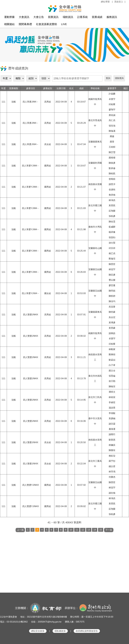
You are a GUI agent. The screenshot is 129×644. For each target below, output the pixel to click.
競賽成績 (97, 17)
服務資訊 (112, 17)
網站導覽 (105, 2)
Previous (5, 42)
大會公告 (39, 17)
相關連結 (9, 24)
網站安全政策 (38, 631)
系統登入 (119, 2)
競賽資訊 (53, 17)
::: (99, 2)
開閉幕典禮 (25, 24)
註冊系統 (83, 17)
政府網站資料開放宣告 (87, 631)
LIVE (64, 24)
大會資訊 (24, 17)
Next (124, 42)
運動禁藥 (9, 17)
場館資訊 (68, 17)
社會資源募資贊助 (46, 24)
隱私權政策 (60, 631)
